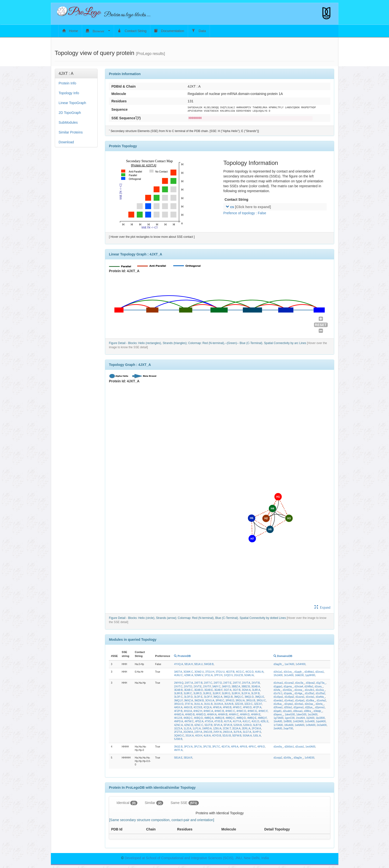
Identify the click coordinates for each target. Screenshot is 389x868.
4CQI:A (208, 707)
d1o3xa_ (320, 690)
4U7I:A (228, 721)
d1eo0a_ (278, 747)
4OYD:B (217, 736)
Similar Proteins (71, 132)
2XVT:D (188, 687)
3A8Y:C (216, 687)
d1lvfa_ (277, 690)
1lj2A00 (310, 718)
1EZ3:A (178, 728)
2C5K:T (227, 728)
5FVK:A (218, 725)
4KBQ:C (188, 718)
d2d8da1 (309, 672)
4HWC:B (219, 711)
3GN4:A (246, 690)
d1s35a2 (320, 693)
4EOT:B (230, 672)
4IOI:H (199, 736)
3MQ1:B (228, 697)
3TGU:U (220, 672)
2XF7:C (208, 683)
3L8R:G (226, 693)
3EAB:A (256, 687)
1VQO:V (228, 675)
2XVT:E (197, 687)
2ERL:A (246, 728)
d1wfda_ (320, 697)
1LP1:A (197, 728)
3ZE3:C (248, 704)
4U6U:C (178, 675)
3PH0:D (230, 701)
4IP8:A (235, 747)
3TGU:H (210, 672)
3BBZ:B (246, 687)
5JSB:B (178, 739)
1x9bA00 (310, 725)
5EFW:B (237, 736)
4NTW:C (189, 721)
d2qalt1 (278, 711)
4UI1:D (255, 721)
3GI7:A (228, 690)
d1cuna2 (289, 683)
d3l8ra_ (308, 711)
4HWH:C (234, 714)
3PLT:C (216, 747)
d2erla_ (320, 704)
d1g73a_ (321, 683)
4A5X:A (178, 707)
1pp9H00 (310, 675)
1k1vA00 (289, 675)
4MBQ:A (209, 718)
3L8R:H (236, 693)
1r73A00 (278, 725)
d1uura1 (300, 697)
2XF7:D (218, 683)
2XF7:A (189, 683)
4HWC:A (208, 711)
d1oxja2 (278, 758)
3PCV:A (188, 747)
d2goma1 (299, 707)
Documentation (169, 31)
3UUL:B (208, 704)
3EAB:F (218, 690)
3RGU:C (261, 701)
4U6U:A (259, 672)
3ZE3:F (258, 704)
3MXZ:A (188, 701)
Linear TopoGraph (72, 103)
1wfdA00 (299, 725)
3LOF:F (208, 697)
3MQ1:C (239, 697)
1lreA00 (278, 721)
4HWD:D (201, 714)
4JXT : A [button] (66, 73)
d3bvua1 (298, 711)
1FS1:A (209, 675)
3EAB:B (178, 690)
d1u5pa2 (289, 697)
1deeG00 (290, 714)
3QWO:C (179, 736)
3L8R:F (216, 693)
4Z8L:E (264, 721)
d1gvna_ (288, 687)
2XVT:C (178, 687)
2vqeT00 (288, 728)
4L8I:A (207, 736)
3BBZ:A (236, 687)
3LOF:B (255, 693)
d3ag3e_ (298, 758)
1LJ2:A (187, 728)
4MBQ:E (252, 718)
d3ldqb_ (318, 711)
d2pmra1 (320, 707)
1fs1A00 (278, 675)
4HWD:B (190, 714)
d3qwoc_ (278, 714)
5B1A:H (188, 664)
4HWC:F (263, 711)
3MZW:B (199, 701)
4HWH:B (223, 714)
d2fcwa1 (278, 707)
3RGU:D (179, 704)
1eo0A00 (310, 747)
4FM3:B (227, 707)
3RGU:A (240, 701)
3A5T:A (178, 672)
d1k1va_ (288, 672)
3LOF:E (198, 697)
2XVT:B (256, 683)
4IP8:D (261, 747)
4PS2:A (199, 721)
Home (70, 31)
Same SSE (185, 803)
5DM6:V (199, 675)
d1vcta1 (310, 697)
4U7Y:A (237, 721)
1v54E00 (309, 758)
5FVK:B (228, 725)
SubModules (68, 122)
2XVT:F (207, 687)
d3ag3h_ (278, 664)
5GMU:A (249, 675)
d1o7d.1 (278, 693)
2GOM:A (188, 732)
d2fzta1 (288, 707)
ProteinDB (182, 656)
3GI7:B (237, 690)
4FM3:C (237, 707)
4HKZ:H (198, 711)
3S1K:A (190, 736)
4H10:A (188, 711)
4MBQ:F (262, 718)
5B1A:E (178, 758)
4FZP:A (257, 707)
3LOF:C (178, 697)
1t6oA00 (289, 725)
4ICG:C (240, 672)
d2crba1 (299, 704)
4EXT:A (225, 747)
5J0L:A (257, 736)
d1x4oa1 (289, 701)
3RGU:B (251, 701)
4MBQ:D (241, 718)
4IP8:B (244, 747)
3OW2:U (199, 672)
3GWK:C (188, 672)
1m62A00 (298, 721)
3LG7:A (247, 732)
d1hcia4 (299, 687)
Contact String (132, 31)
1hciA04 (300, 718)
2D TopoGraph (70, 113)
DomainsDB (283, 656)
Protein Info (68, 83)
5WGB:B (209, 664)
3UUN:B (229, 704)
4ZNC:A (178, 725)
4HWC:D (241, 711)
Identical (127, 803)
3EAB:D (199, 690)
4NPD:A (178, 721)
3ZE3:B (239, 704)
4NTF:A (178, 750)
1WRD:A (207, 728)
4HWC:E (252, 711)
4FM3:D (247, 707)
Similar (154, 803)
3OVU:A (210, 701)
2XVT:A (246, 683)
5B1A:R (188, 758)
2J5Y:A (198, 732)
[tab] (76, 74)
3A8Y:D (226, 687)
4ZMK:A (189, 675)
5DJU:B (227, 736)
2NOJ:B (208, 732)
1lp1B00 (320, 718)
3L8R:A (256, 690)
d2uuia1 (300, 747)
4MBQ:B (220, 718)
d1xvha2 (321, 701)
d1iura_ (319, 687)
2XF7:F (237, 683)
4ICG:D (250, 672)
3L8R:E (207, 693)
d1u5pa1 (278, 697)
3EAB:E (209, 690)
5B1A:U (198, 664)
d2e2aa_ (310, 704)
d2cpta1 (289, 704)
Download (66, 142)
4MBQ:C (230, 718)
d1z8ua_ (278, 704)
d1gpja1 (278, 687)
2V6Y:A (218, 732)
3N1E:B (178, 747)
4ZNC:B (189, 725)
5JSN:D (247, 725)
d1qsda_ (288, 693)
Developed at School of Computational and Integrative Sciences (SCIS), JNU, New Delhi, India (197, 858)
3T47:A (189, 704)
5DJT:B (208, 725)
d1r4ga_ (299, 693)
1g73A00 (278, 718)
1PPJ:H (218, 675)
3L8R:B (178, 693)
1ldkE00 (299, 675)
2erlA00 (278, 728)
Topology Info (69, 93)
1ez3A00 (312, 714)
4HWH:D (245, 714)
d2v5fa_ (288, 758)
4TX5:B (218, 721)
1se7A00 (289, 664)
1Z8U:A (217, 728)
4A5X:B (188, 707)
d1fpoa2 (310, 683)
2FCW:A (256, 728)
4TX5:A (209, 721)
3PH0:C (220, 701)
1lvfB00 (287, 721)
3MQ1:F (178, 701)
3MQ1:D (249, 697)
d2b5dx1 (289, 747)
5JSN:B (238, 725)
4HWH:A (212, 714)
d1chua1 (278, 683)
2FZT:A (178, 732)
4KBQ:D (198, 718)
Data (199, 31)
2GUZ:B (238, 675)
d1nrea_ (299, 690)
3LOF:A (245, 693)
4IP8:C (252, 747)
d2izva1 (319, 672)
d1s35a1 (310, 693)
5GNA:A (247, 736)
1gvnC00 (290, 718)
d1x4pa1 (300, 701)
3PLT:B (207, 747)
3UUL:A (198, 704)
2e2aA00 (322, 725)
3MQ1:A (218, 697)
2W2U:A (228, 732)
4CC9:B (198, 707)
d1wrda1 (278, 701)
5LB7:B (257, 725)
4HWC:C (230, 711)
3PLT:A (198, 747)
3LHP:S (257, 732)
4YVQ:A (178, 664)
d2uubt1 (288, 711)
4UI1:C (246, 721)
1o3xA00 (310, 721)
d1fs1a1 (278, 672)
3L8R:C (188, 693)
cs (248, 207)
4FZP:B (178, 711)
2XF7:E (227, 683)
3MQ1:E (260, 697)
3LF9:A (237, 732)
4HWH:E (256, 714)
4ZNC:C (199, 725)
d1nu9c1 (309, 690)
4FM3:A (217, 707)
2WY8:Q (179, 683)
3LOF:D (188, 697)
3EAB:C (188, 690)
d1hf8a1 (309, 687)
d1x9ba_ (311, 701)
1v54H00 (301, 664)
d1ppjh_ (299, 672)
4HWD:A (179, 714)
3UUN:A (219, 704)
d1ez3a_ (300, 683)
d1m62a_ (288, 690)
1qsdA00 (321, 721)
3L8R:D (198, 693)
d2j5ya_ (310, 707)
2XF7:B (198, 683)
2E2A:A (236, 728)
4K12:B (178, 718)
